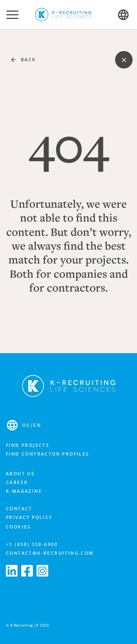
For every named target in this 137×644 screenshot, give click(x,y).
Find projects (28, 445)
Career (17, 482)
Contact (19, 509)
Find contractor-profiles (48, 454)
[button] (12, 15)
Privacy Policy (29, 517)
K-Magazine (24, 491)
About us (20, 474)
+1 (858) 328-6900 (32, 544)
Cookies (18, 527)
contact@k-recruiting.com (50, 553)
